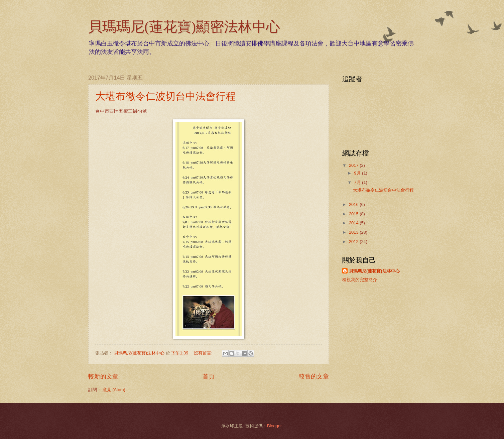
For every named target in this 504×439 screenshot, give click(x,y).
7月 (358, 182)
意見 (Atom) (114, 390)
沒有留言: (204, 353)
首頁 (209, 376)
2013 (354, 232)
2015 (354, 214)
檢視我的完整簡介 (360, 280)
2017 (354, 165)
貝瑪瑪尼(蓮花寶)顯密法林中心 (184, 27)
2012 (354, 242)
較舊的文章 (314, 376)
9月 (358, 173)
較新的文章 (103, 376)
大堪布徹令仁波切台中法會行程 (165, 96)
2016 (354, 204)
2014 (354, 223)
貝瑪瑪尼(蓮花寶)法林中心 (374, 271)
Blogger (274, 426)
